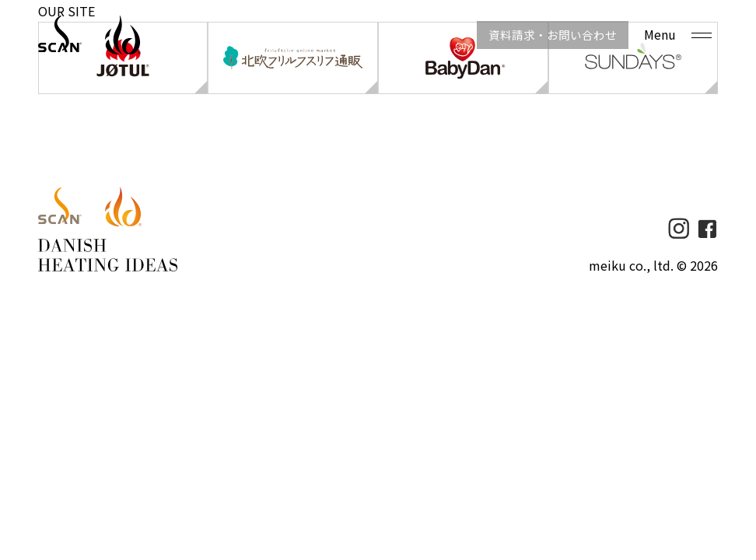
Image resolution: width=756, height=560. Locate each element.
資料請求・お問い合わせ (540, 35)
